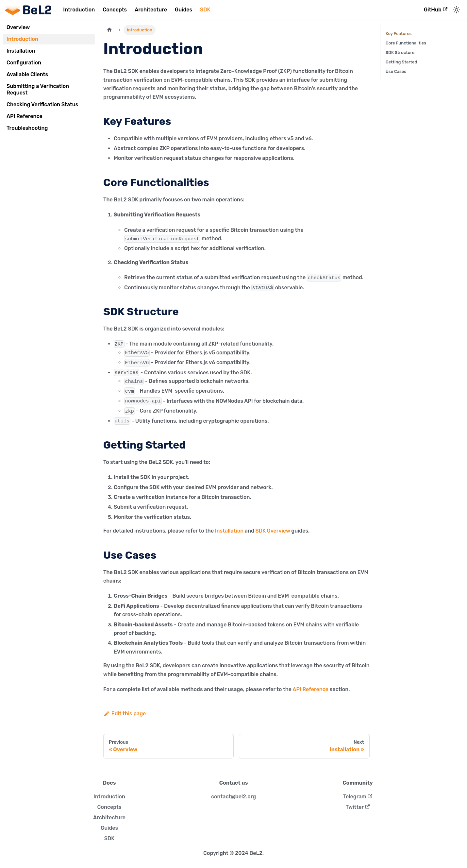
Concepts (115, 10)
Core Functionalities (406, 43)
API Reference (25, 116)
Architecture (151, 10)
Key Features (399, 34)
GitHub (436, 10)
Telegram (358, 797)
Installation (21, 51)
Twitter (358, 807)
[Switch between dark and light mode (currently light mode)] (457, 10)
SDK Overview (273, 531)
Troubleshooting (27, 128)
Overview (18, 27)
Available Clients (27, 74)
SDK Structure (400, 52)
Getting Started (401, 62)
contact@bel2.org (233, 797)
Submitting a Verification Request (38, 89)
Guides (183, 10)
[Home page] (109, 30)
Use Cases (396, 71)
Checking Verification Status (42, 104)
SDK (205, 10)
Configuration (24, 63)
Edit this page (125, 714)
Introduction (79, 10)
